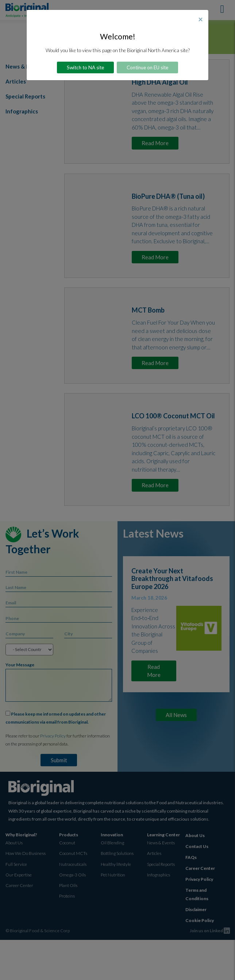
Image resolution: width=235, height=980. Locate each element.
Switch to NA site (85, 67)
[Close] (201, 20)
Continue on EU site (147, 67)
